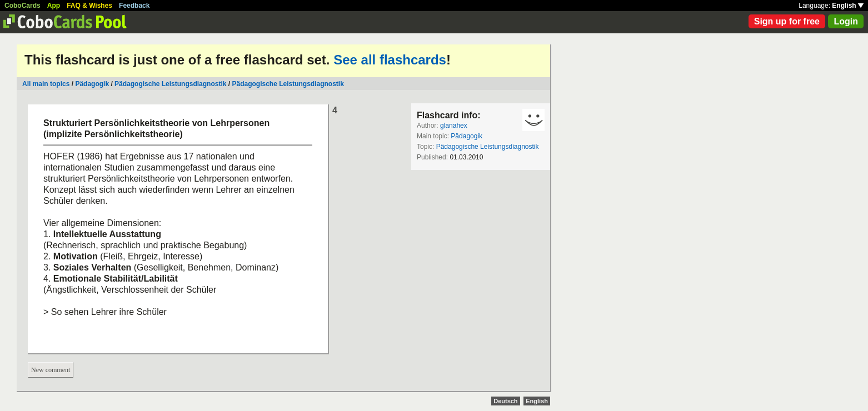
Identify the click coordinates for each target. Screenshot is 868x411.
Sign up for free (787, 21)
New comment (51, 370)
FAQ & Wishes (89, 6)
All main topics (46, 84)
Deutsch (505, 401)
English (848, 6)
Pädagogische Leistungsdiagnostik (170, 84)
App (54, 6)
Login (846, 21)
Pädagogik (92, 84)
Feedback (134, 6)
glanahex (454, 126)
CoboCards (23, 6)
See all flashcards (390, 60)
